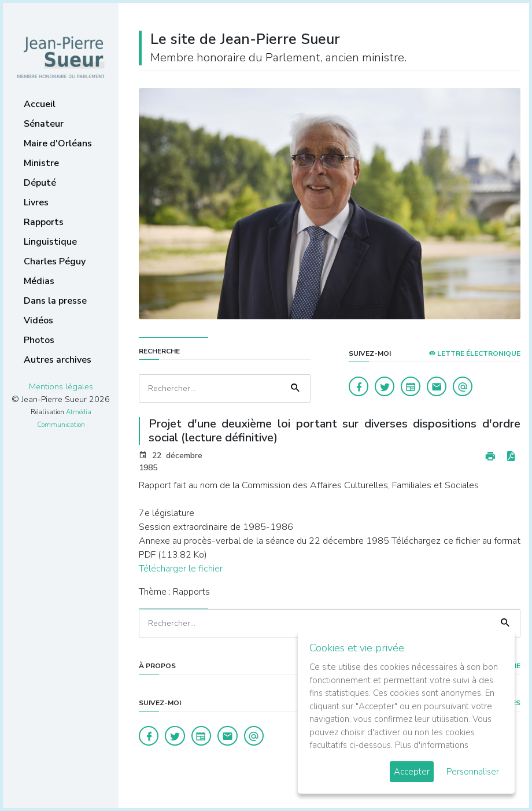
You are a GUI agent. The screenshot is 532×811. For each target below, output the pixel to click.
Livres (36, 202)
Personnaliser (473, 772)
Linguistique (50, 242)
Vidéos (38, 320)
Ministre (41, 163)
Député (40, 183)
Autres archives (58, 360)
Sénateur (44, 124)
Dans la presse (55, 301)
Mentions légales (61, 386)
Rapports (44, 222)
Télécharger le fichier (181, 569)
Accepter (412, 772)
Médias (39, 281)
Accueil (40, 104)
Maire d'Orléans (58, 143)
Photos (39, 340)
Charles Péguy (55, 261)
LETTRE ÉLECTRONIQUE (474, 353)
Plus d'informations (432, 745)
